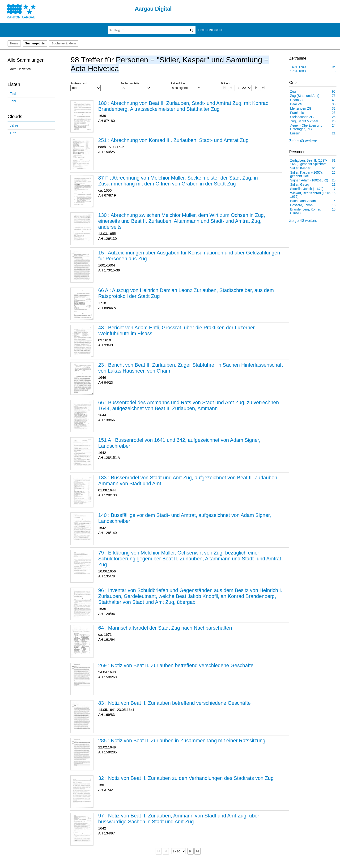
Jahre (14, 126)
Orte (13, 133)
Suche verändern (64, 43)
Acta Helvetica (20, 69)
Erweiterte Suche (210, 30)
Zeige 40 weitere (303, 141)
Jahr (13, 101)
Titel (13, 94)
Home (14, 43)
